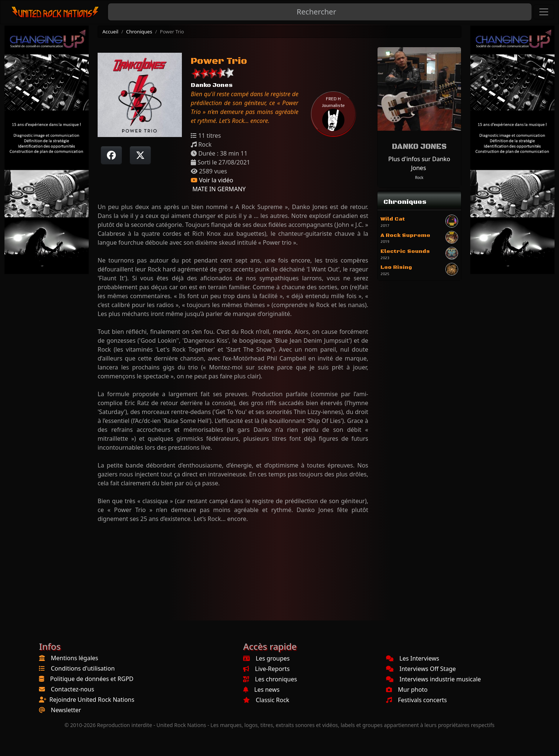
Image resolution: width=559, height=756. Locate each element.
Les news (261, 690)
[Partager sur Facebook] (111, 155)
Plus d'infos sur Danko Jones (419, 163)
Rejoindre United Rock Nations (92, 700)
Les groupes (266, 658)
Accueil (110, 32)
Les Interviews (413, 658)
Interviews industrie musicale (434, 679)
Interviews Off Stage (421, 669)
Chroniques (139, 32)
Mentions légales (75, 658)
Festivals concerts (416, 700)
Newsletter (66, 710)
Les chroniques (270, 679)
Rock (419, 177)
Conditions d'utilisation (83, 668)
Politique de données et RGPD (92, 679)
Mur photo (407, 690)
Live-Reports (266, 669)
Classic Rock (266, 700)
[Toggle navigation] (544, 12)
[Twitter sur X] (140, 155)
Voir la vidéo (212, 180)
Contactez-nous (73, 689)
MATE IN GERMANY (218, 189)
